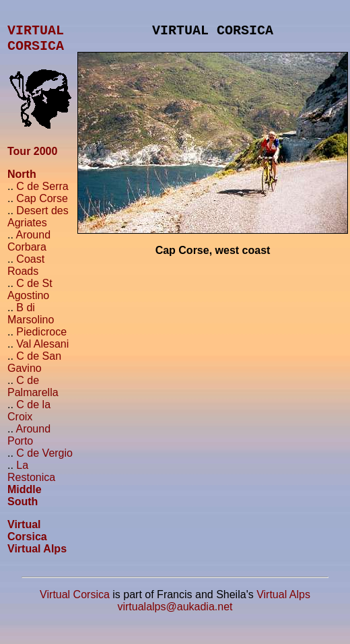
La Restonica (31, 479)
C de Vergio (44, 461)
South (23, 510)
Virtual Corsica (27, 539)
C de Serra (42, 194)
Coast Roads (26, 273)
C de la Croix (29, 419)
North (22, 182)
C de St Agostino (30, 297)
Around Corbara (29, 249)
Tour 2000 (32, 159)
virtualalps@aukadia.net (175, 615)
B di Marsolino (31, 322)
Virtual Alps (37, 557)
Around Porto (29, 443)
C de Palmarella (33, 394)
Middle (25, 497)
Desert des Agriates (38, 225)
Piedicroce (41, 340)
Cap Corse (42, 206)
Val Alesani (42, 352)
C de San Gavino (34, 370)
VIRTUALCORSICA (36, 44)
